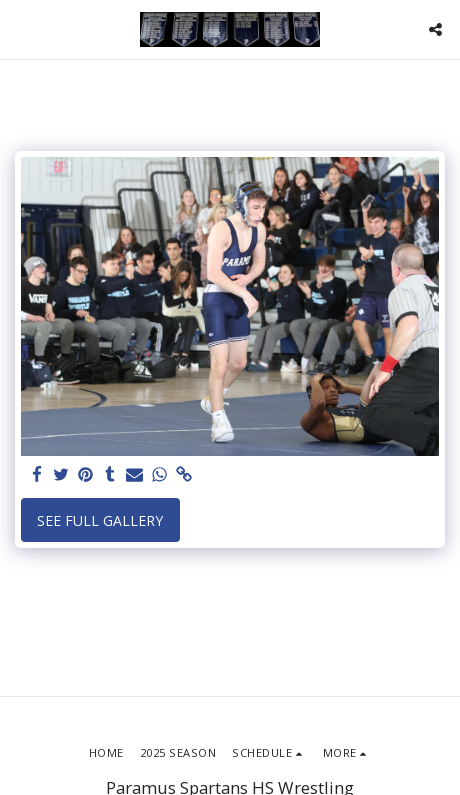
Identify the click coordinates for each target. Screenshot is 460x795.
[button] (22, 28)
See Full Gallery (100, 520)
